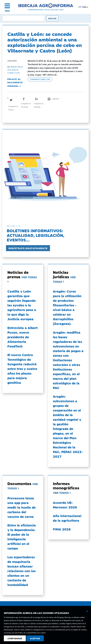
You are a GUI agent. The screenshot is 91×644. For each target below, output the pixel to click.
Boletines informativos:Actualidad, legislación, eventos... (36, 235)
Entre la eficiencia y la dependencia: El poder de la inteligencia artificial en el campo (22, 537)
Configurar (15, 638)
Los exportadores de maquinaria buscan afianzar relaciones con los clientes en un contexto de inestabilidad (21, 571)
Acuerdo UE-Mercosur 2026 (65, 505)
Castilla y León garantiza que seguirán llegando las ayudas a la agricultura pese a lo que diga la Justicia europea (22, 305)
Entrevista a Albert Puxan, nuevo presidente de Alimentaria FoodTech (23, 337)
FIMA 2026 (62, 529)
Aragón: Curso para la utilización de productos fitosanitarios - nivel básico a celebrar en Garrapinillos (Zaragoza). (67, 307)
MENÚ (7, 11)
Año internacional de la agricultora (67, 518)
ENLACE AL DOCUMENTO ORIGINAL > (15, 82)
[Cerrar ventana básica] (87, 611)
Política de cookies (39, 633)
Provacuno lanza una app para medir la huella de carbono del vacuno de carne (22, 507)
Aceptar (35, 638)
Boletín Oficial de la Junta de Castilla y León (15, 70)
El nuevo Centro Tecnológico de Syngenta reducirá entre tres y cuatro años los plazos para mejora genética (22, 369)
